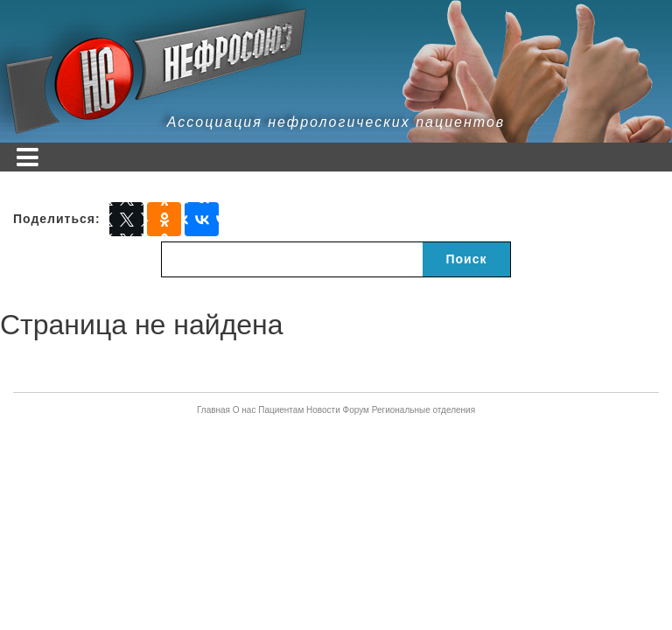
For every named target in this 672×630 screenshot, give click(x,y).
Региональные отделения (423, 410)
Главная (213, 410)
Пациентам (281, 410)
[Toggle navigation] (28, 157)
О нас (245, 410)
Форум (356, 410)
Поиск (466, 259)
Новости (323, 410)
